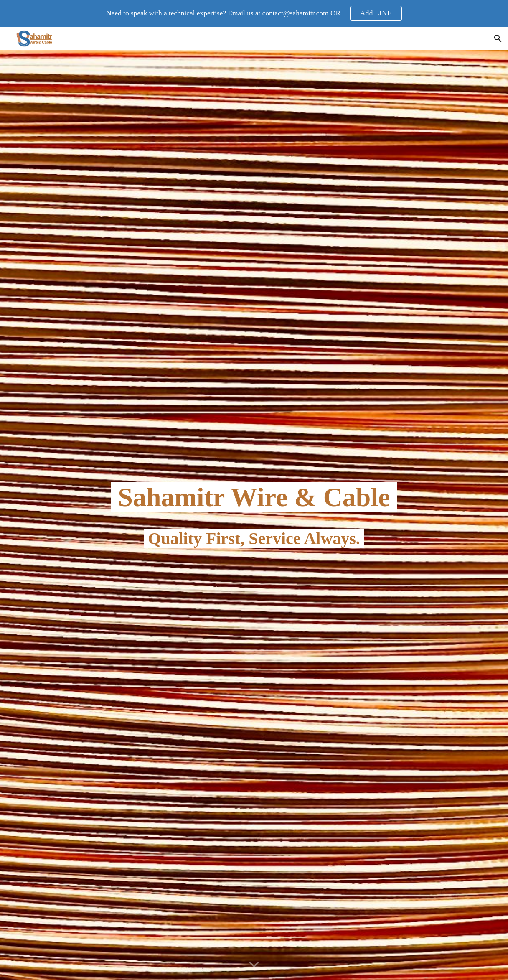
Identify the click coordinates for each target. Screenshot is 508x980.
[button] (498, 38)
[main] (254, 515)
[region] (254, 13)
